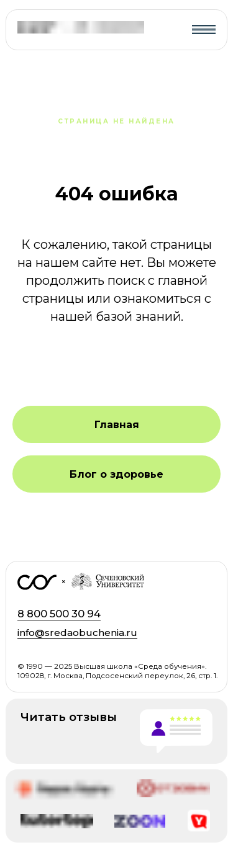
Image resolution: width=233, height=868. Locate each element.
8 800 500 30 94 (59, 614)
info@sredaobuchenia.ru (77, 633)
